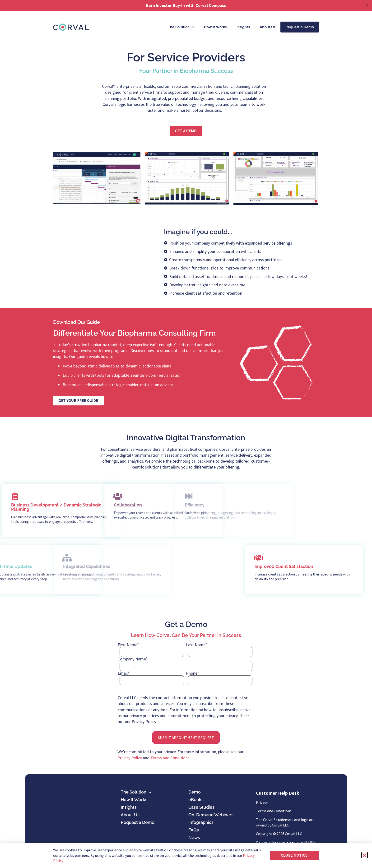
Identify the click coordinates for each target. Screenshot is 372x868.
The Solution (181, 27)
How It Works (215, 27)
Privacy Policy (130, 758)
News (194, 838)
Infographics (201, 822)
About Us (268, 27)
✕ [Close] (367, 5)
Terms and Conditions (170, 758)
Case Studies (201, 807)
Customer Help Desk (278, 793)
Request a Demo (300, 27)
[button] (365, 855)
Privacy (262, 802)
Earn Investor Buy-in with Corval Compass (186, 5)
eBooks (196, 800)
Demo (195, 792)
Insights (243, 27)
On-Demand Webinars (211, 815)
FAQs (194, 830)
